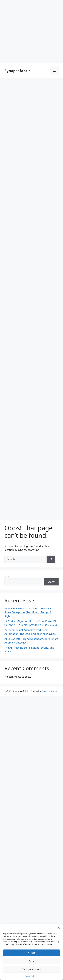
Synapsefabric (17, 71)
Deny (31, 961)
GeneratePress (49, 691)
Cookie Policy (30, 976)
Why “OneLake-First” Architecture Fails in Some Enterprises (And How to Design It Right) (28, 612)
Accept (31, 953)
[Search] (51, 559)
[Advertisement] (31, 32)
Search (8, 576)
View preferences (31, 969)
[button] (59, 928)
